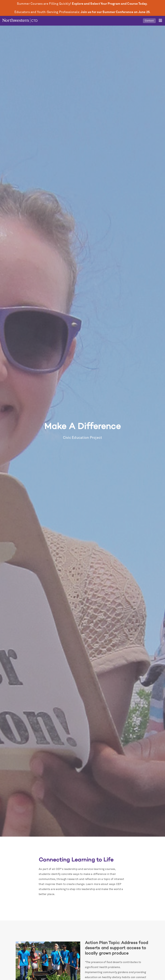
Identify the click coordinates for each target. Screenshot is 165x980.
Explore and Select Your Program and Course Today (109, 4)
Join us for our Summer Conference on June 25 (115, 12)
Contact (149, 21)
